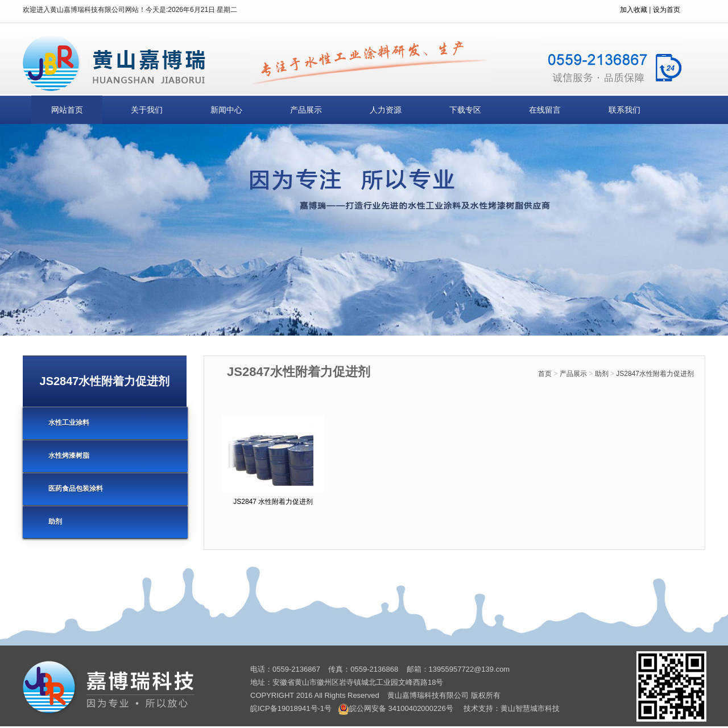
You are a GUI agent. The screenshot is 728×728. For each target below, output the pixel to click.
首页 (545, 374)
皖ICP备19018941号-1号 (291, 708)
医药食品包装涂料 (76, 489)
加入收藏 (634, 10)
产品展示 (306, 110)
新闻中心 (226, 110)
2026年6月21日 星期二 (202, 10)
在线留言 (545, 110)
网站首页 (67, 110)
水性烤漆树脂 (69, 456)
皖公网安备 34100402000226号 (396, 708)
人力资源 (386, 110)
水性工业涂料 (69, 423)
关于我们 (147, 110)
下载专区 (465, 110)
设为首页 (667, 10)
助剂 (602, 374)
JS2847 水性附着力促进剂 (273, 502)
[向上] (704, 704)
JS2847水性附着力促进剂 (655, 374)
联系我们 (624, 110)
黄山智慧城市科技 (530, 708)
